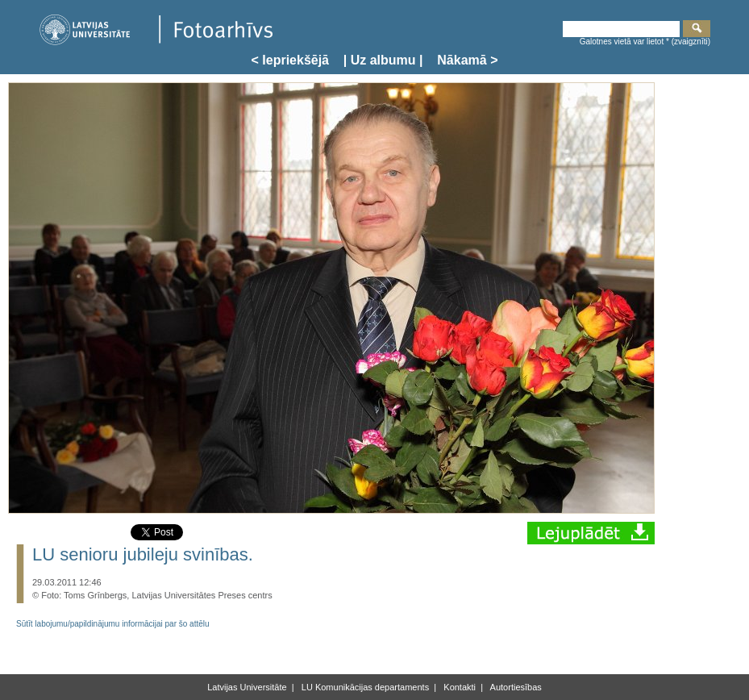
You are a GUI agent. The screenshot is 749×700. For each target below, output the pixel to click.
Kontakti (458, 687)
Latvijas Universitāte (247, 687)
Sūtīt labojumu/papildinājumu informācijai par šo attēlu (113, 624)
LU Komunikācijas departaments (364, 687)
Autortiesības (515, 687)
